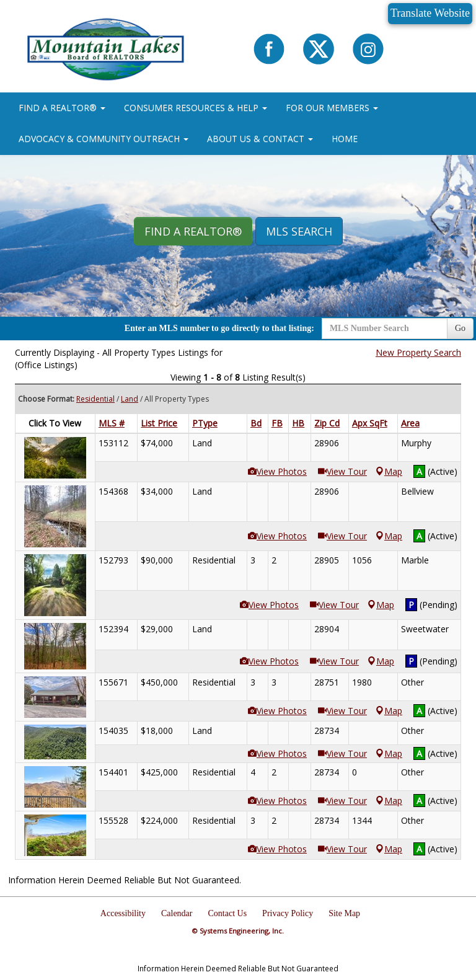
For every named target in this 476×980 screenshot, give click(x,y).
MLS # (112, 423)
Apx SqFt (370, 423)
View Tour (342, 471)
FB (277, 423)
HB (298, 423)
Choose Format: (46, 399)
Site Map (344, 913)
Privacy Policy (288, 913)
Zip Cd (327, 423)
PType (205, 423)
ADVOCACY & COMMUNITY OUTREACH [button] (104, 139)
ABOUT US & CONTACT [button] (260, 139)
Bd (256, 423)
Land (130, 399)
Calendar (177, 913)
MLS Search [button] (299, 231)
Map (389, 471)
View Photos (277, 471)
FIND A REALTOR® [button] (62, 108)
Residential (95, 399)
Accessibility (123, 913)
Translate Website (430, 13)
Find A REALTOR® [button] (193, 231)
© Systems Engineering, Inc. (238, 931)
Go (460, 328)
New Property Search (418, 352)
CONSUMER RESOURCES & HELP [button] (196, 108)
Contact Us (228, 913)
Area (410, 423)
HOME (345, 139)
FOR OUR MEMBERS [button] (332, 108)
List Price (159, 423)
